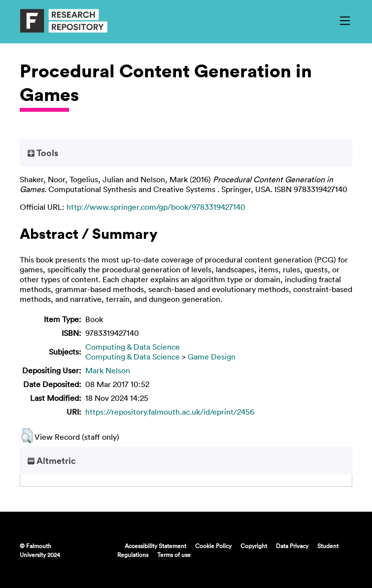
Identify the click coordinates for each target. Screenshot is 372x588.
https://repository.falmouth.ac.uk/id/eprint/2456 (170, 412)
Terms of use (174, 555)
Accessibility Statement (155, 546)
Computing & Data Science (133, 347)
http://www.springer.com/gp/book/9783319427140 (156, 207)
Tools (43, 153)
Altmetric (52, 460)
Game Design (212, 357)
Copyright (254, 546)
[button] (27, 436)
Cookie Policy (213, 546)
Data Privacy (292, 546)
